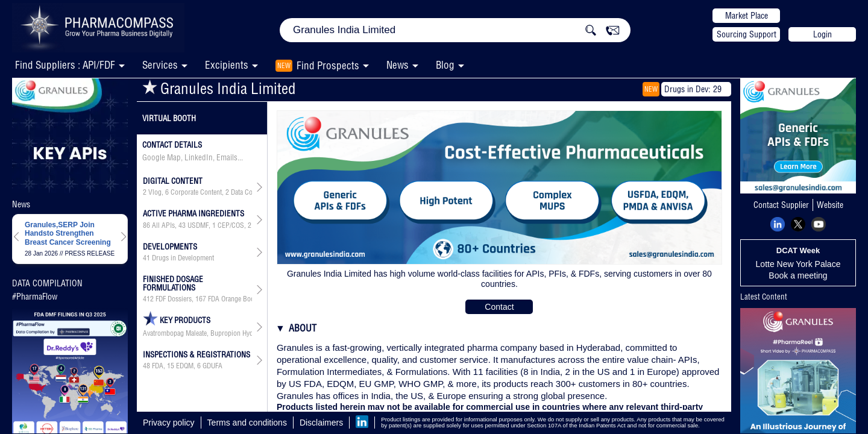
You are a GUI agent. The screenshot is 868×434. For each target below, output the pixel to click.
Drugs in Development (183, 258)
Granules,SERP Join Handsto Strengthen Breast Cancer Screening (68, 234)
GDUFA (212, 366)
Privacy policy (169, 423)
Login (822, 34)
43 (182, 225)
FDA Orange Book (233, 299)
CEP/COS (231, 225)
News (398, 65)
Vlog (155, 192)
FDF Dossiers (174, 299)
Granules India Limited (219, 88)
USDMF (198, 225)
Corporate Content (196, 192)
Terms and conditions (247, 423)
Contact (499, 307)
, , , (197, 192)
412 (148, 299)
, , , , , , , (197, 225)
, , (183, 366)
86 (146, 225)
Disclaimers (321, 423)
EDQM (185, 366)
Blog (445, 65)
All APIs (163, 225)
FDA (158, 366)
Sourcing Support (747, 34)
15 (171, 366)
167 (201, 299)
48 (146, 366)
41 (146, 258)
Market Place (747, 16)
